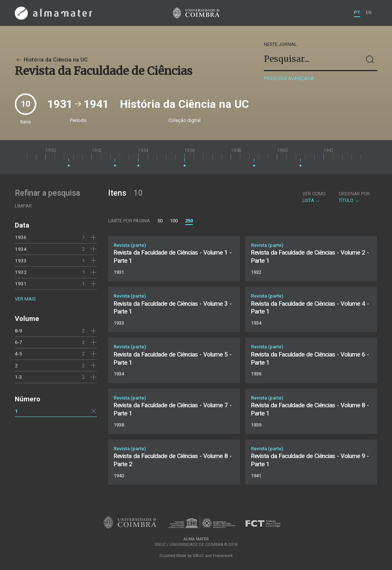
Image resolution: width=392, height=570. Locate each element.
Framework (223, 556)
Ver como (314, 194)
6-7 (19, 342)
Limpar (23, 206)
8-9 (19, 331)
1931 (21, 284)
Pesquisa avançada (289, 78)
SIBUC (198, 556)
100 (174, 221)
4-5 (19, 354)
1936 (21, 237)
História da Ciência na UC (51, 60)
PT (357, 12)
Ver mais (25, 299)
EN (369, 12)
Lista (314, 197)
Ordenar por (354, 194)
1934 (21, 249)
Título (354, 197)
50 (160, 221)
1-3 (19, 377)
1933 (21, 261)
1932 (21, 272)
